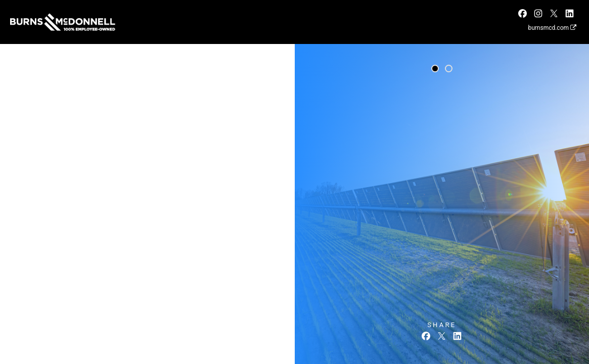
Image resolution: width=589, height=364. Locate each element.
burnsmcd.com (552, 28)
